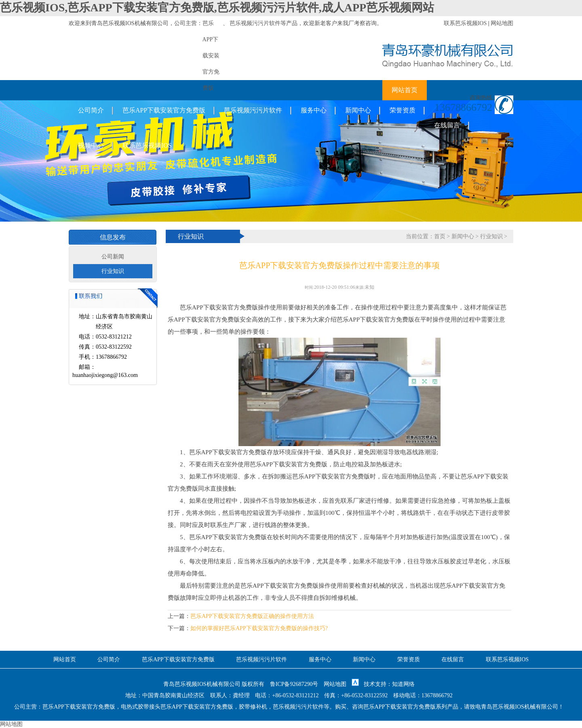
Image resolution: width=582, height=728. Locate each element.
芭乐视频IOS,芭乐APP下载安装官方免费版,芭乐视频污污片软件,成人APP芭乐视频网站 (217, 7)
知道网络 (403, 684)
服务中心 (314, 110)
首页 (440, 236)
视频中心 (91, 145)
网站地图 (502, 23)
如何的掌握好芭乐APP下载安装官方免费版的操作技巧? (259, 628)
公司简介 (91, 110)
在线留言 (447, 125)
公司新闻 (113, 257)
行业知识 (113, 271)
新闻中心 (358, 110)
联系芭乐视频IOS (465, 23)
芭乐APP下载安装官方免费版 (164, 110)
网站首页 (405, 90)
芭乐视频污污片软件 (255, 23)
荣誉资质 (403, 110)
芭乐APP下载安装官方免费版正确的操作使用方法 (252, 616)
